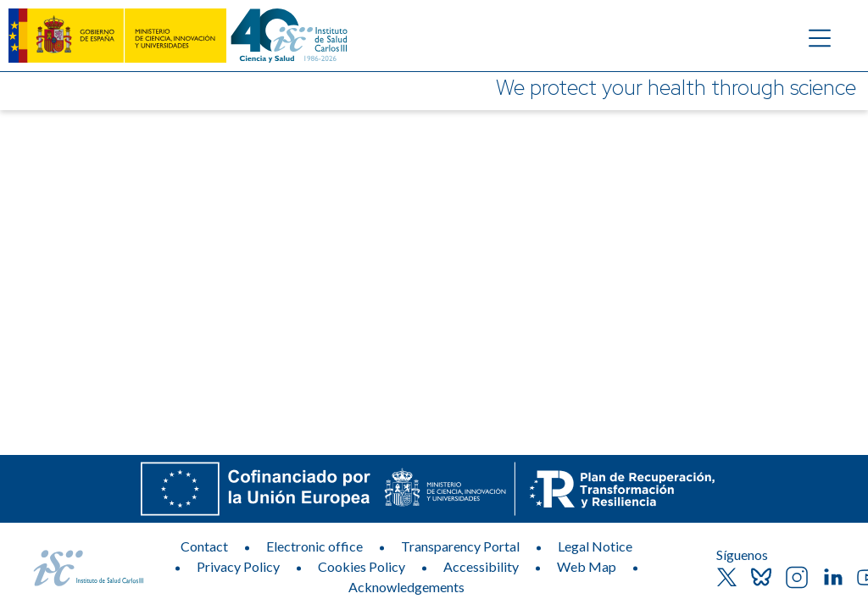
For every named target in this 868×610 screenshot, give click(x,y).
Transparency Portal (460, 546)
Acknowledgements (406, 587)
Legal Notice (595, 546)
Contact (204, 546)
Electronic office (314, 546)
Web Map (587, 566)
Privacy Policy (238, 566)
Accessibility (481, 566)
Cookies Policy (362, 566)
